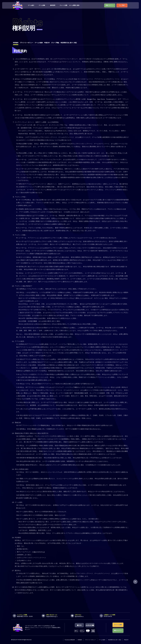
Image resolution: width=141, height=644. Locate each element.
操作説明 (53, 5)
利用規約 (80, 640)
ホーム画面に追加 (74, 5)
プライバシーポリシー (90, 640)
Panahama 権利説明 (70, 640)
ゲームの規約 (102, 640)
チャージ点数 (63, 5)
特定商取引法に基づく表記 (115, 640)
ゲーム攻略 (42, 5)
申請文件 (126, 640)
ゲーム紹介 (31, 5)
